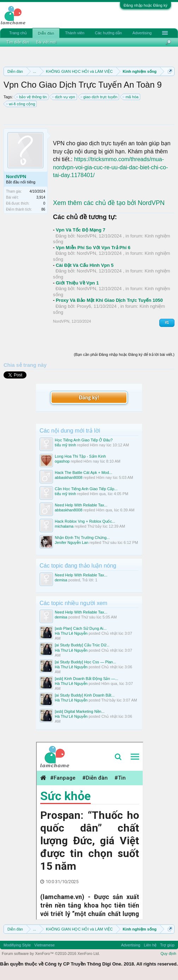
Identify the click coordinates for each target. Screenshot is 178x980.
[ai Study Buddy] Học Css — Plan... (85, 662)
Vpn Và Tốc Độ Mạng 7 (81, 230)
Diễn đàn (46, 33)
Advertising (142, 33)
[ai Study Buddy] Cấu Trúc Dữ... (82, 645)
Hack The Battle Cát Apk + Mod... (84, 473)
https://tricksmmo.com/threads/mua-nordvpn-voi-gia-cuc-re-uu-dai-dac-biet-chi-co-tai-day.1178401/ (110, 167)
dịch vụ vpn (64, 97)
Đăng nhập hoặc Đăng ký (146, 5)
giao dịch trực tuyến (99, 97)
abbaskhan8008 (69, 477)
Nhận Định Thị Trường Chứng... (82, 538)
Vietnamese (44, 945)
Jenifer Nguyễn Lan (72, 542)
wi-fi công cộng (21, 104)
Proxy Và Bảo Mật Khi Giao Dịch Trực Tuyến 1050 (109, 300)
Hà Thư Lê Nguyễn (71, 633)
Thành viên (75, 33)
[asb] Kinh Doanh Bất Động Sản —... (87, 679)
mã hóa (131, 97)
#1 (167, 322)
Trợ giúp (167, 945)
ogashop (62, 461)
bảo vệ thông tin (32, 97)
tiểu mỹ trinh (65, 445)
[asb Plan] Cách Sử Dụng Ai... (81, 628)
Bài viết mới (46, 42)
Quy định (168, 953)
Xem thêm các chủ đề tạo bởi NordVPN (109, 203)
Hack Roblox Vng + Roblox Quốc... (85, 521)
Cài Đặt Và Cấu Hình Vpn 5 (85, 265)
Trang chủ (18, 33)
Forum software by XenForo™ (51, 953)
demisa (61, 580)
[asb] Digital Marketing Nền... (80, 711)
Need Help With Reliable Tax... (81, 505)
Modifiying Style (17, 945)
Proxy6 (84, 306)
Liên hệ (150, 945)
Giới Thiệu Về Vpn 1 (77, 283)
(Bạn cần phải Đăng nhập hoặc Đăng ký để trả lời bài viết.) (124, 354)
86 (43, 209)
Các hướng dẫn (108, 33)
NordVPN (16, 177)
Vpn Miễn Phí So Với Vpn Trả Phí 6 (93, 248)
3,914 (41, 197)
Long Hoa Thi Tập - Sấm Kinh (80, 456)
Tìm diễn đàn (18, 42)
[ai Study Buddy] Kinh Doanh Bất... (85, 695)
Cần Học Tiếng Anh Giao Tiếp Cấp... (86, 489)
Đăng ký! (89, 397)
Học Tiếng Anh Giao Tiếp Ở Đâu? (84, 440)
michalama (64, 526)
